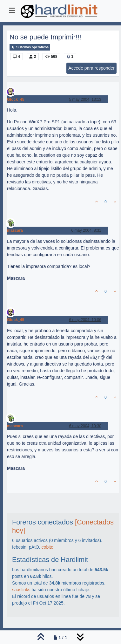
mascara (15, 230)
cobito (47, 547)
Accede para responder (91, 68)
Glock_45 (16, 99)
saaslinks (21, 590)
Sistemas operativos (30, 47)
